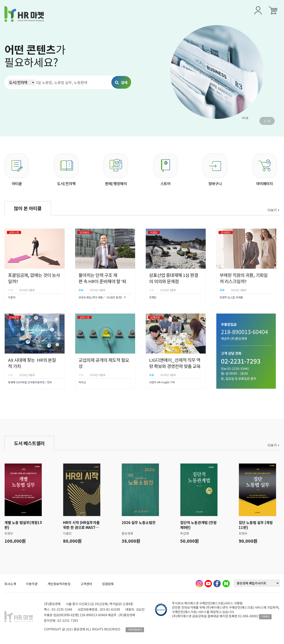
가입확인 (265, 616)
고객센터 (86, 584)
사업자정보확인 (135, 630)
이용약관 (32, 584)
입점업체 (108, 584)
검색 (121, 82)
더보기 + (274, 210)
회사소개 (10, 584)
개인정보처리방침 (59, 584)
